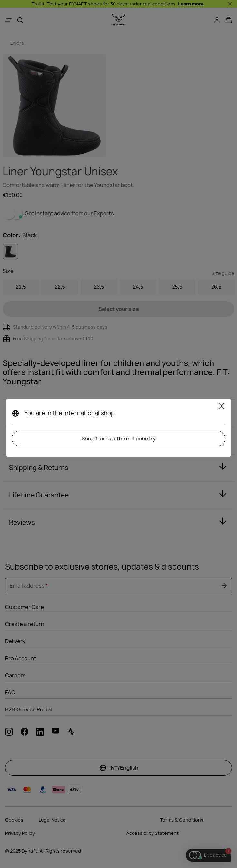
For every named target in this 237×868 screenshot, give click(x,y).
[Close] (222, 407)
